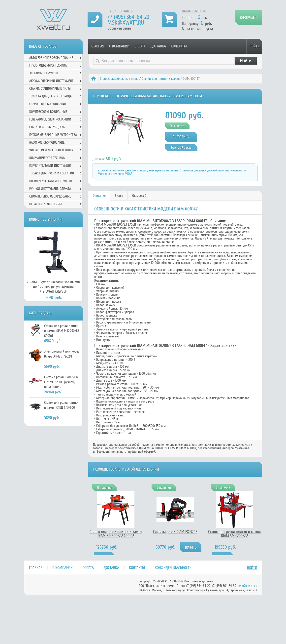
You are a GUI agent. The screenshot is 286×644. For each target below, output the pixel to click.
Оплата (140, 46)
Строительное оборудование (50, 196)
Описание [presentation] (99, 196)
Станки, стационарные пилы (119, 79)
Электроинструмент (44, 73)
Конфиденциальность (173, 568)
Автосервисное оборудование (51, 58)
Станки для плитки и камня (161, 79)
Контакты (179, 46)
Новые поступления (45, 219)
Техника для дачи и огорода (50, 96)
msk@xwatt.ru (126, 23)
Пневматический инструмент (51, 181)
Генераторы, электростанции (50, 119)
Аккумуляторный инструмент (51, 81)
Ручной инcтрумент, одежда (50, 189)
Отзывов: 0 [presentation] (139, 196)
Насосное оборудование (47, 142)
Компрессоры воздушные (48, 112)
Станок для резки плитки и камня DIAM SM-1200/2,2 (234, 534)
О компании (119, 46)
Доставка (158, 46)
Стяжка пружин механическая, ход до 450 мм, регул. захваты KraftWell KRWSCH (53, 286)
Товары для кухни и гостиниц (52, 173)
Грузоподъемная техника (48, 65)
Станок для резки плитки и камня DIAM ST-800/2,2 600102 (116, 534)
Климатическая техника (47, 158)
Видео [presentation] (119, 196)
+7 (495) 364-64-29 (128, 17)
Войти (255, 46)
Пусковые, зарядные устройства (53, 135)
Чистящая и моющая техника (51, 150)
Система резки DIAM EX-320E (175, 532)
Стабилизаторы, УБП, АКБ (47, 127)
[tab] (99, 196)
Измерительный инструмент (50, 166)
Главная (97, 46)
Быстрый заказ (181, 147)
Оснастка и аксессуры (46, 204)
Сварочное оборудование (48, 104)
